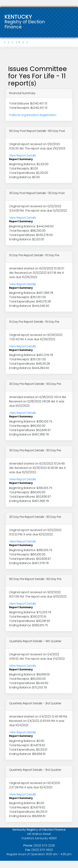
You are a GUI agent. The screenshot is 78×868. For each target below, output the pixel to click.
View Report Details (23, 155)
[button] (18, 42)
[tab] (5, 42)
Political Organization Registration (33, 115)
